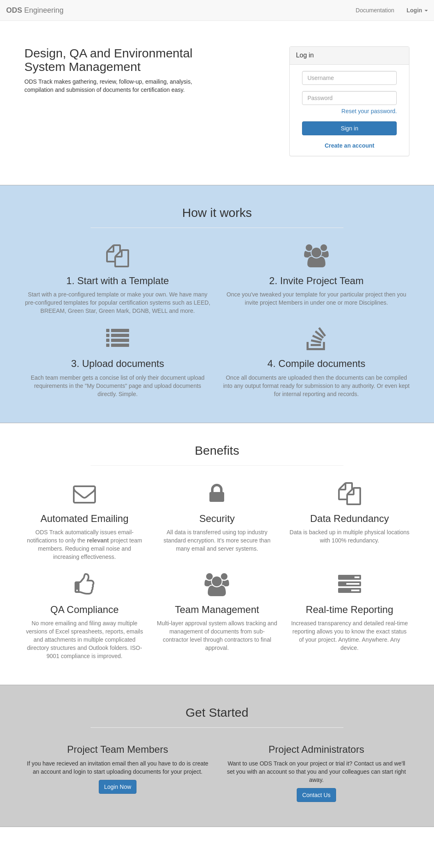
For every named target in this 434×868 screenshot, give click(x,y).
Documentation (375, 10)
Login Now (118, 787)
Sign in (349, 128)
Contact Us (316, 795)
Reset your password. (369, 111)
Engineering (35, 10)
